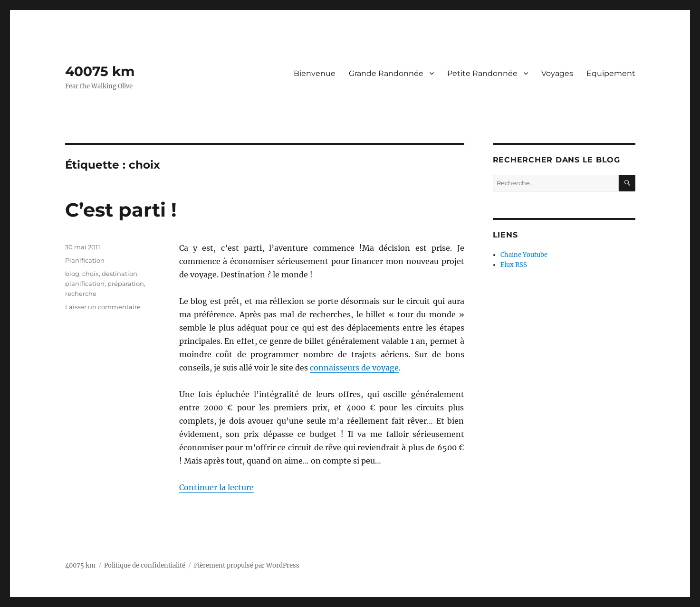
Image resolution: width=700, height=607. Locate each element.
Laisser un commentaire (103, 307)
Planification (85, 260)
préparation (126, 284)
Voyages (557, 73)
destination (120, 274)
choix (91, 274)
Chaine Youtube (524, 255)
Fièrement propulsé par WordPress (247, 565)
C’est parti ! (121, 210)
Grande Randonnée (386, 73)
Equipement (611, 73)
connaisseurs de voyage (354, 368)
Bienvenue (315, 73)
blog (72, 274)
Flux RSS (514, 265)
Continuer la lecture (216, 487)
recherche (81, 294)
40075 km (100, 71)
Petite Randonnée (482, 73)
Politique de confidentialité (145, 565)
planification (85, 284)
